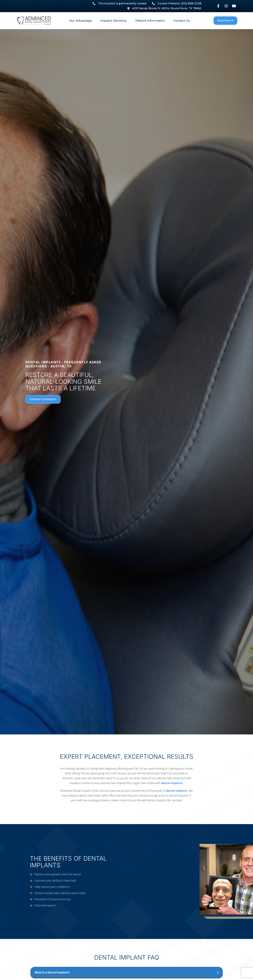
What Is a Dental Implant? (52, 972)
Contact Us (182, 21)
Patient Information (151, 21)
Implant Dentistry (114, 21)
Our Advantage (81, 21)
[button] (127, 973)
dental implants (172, 783)
